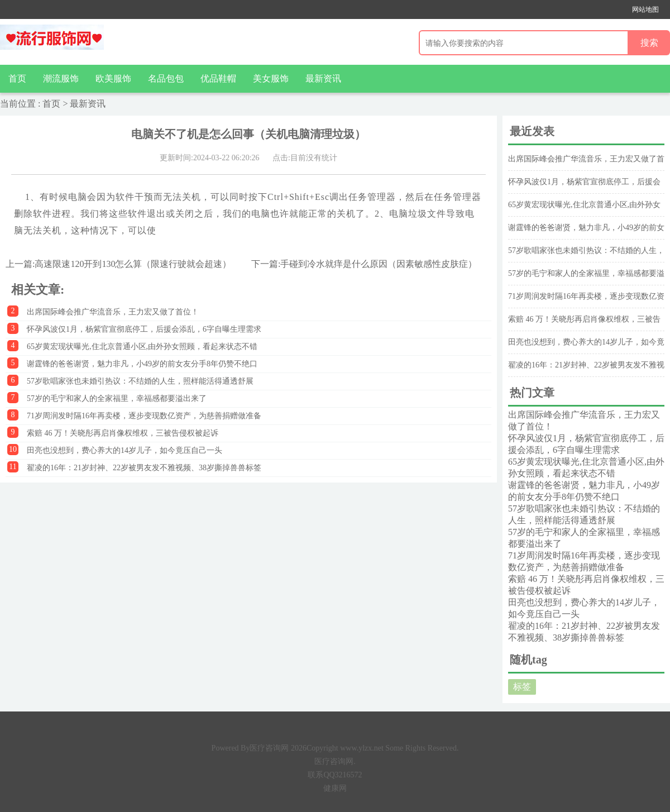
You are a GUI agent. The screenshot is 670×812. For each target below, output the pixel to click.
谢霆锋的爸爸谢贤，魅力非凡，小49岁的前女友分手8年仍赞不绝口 (142, 364)
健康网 (335, 788)
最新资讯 (323, 78)
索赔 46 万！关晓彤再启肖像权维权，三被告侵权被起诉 (123, 433)
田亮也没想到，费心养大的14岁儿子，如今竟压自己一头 (125, 450)
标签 (522, 687)
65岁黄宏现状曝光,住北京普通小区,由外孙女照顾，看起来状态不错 (142, 347)
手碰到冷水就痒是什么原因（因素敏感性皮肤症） (379, 264)
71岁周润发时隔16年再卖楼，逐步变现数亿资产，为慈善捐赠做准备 (144, 416)
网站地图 (645, 9)
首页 (17, 78)
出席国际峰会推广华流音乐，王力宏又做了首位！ (113, 312)
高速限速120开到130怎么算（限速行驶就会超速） (133, 264)
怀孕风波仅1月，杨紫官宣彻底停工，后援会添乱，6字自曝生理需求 (144, 329)
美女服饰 (271, 78)
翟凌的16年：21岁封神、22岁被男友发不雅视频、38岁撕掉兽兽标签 (144, 468)
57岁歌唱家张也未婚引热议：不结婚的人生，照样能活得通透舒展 (140, 381)
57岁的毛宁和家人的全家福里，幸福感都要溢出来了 (117, 398)
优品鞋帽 (218, 78)
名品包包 (166, 78)
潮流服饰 (61, 78)
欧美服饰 (113, 78)
